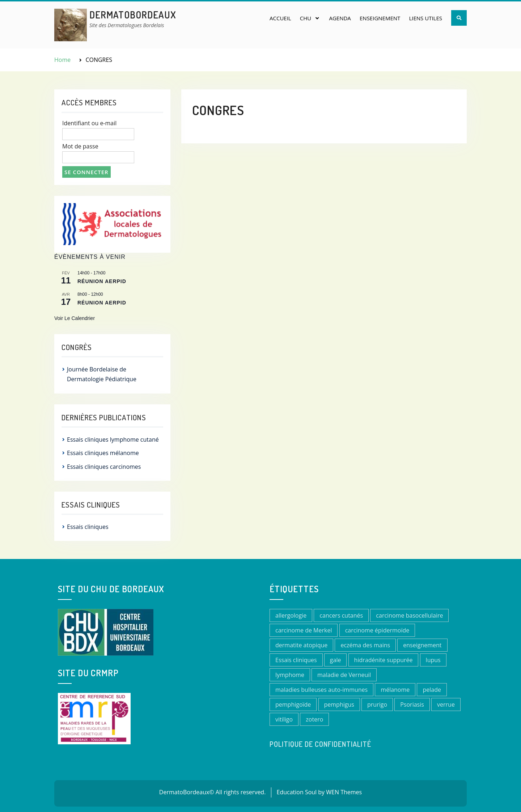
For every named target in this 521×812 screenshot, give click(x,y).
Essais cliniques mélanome (103, 453)
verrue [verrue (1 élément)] (446, 704)
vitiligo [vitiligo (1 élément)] (284, 719)
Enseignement (380, 18)
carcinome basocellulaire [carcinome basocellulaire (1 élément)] (409, 615)
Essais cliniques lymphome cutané (113, 439)
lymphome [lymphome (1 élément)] (290, 675)
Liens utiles (425, 18)
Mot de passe (80, 146)
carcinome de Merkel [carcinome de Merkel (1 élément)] (304, 630)
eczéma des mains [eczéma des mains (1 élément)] (365, 645)
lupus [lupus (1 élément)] (433, 660)
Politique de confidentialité (320, 744)
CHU (306, 18)
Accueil (280, 18)
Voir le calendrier (75, 318)
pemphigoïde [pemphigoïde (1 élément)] (293, 704)
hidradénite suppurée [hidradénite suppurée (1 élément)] (384, 660)
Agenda (340, 18)
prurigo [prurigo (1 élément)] (377, 704)
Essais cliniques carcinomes (104, 467)
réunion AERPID (102, 281)
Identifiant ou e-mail (89, 123)
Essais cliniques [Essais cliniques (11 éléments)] (296, 660)
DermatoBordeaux (133, 15)
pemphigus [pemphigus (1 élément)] (339, 704)
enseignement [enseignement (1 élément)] (422, 645)
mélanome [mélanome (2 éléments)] (395, 690)
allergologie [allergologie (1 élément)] (291, 615)
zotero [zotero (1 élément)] (314, 719)
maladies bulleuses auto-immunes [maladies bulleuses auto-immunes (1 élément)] (321, 690)
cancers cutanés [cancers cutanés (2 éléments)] (341, 615)
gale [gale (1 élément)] (336, 660)
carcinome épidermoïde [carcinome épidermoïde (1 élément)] (377, 630)
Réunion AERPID (102, 303)
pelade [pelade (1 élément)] (432, 690)
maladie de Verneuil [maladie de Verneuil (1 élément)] (344, 675)
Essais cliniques (88, 527)
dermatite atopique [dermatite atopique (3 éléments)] (301, 645)
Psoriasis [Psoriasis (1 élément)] (412, 704)
